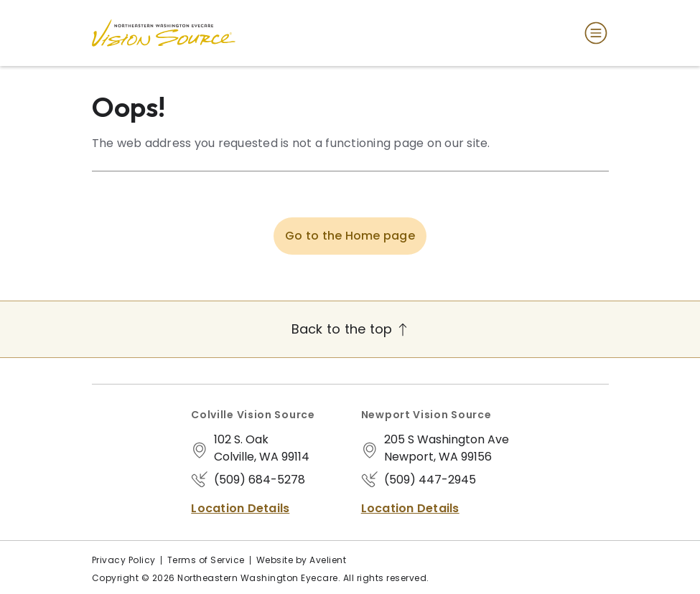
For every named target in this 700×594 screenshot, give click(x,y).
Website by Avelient (302, 560)
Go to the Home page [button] (350, 236)
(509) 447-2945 (430, 480)
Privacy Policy (124, 560)
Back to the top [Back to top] (350, 329)
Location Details (240, 508)
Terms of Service (206, 560)
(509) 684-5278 (260, 480)
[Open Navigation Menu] (593, 33)
